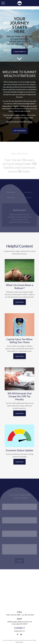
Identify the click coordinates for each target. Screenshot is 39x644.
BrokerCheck (19, 642)
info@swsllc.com (19, 631)
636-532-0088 (16, 615)
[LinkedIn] (21, 634)
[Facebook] (18, 634)
